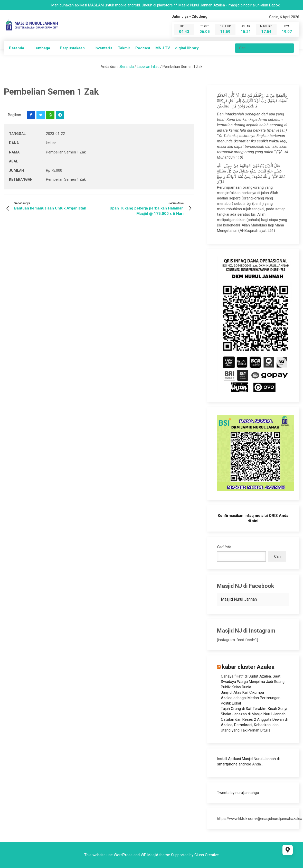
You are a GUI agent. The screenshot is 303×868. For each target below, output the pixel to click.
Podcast (143, 48)
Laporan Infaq (148, 67)
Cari (277, 556)
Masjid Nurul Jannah (239, 599)
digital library (187, 48)
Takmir (124, 48)
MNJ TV (163, 48)
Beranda (17, 48)
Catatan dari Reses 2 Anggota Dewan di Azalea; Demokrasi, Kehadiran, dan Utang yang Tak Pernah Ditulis (254, 725)
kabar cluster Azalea (248, 667)
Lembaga (42, 48)
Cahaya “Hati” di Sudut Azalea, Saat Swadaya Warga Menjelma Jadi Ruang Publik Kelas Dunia (253, 682)
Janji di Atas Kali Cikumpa (242, 692)
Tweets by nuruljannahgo (238, 793)
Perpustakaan (72, 48)
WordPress (123, 855)
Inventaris (103, 48)
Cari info (224, 547)
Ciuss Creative (207, 855)
